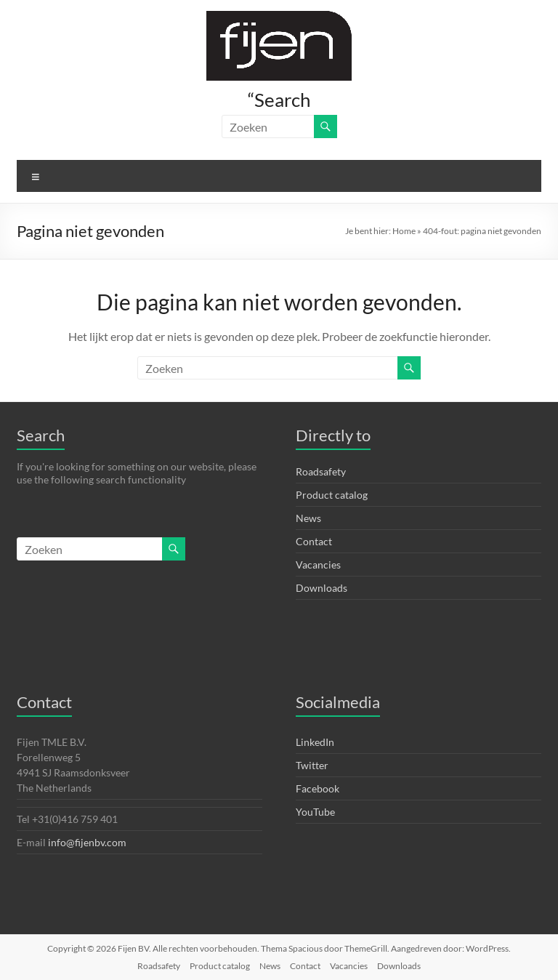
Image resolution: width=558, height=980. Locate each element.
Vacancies (318, 565)
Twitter (312, 765)
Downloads (322, 588)
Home (404, 231)
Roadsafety (321, 471)
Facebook (318, 788)
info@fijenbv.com (87, 842)
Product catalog (332, 495)
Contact (314, 541)
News (308, 518)
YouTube (315, 812)
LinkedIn (315, 742)
